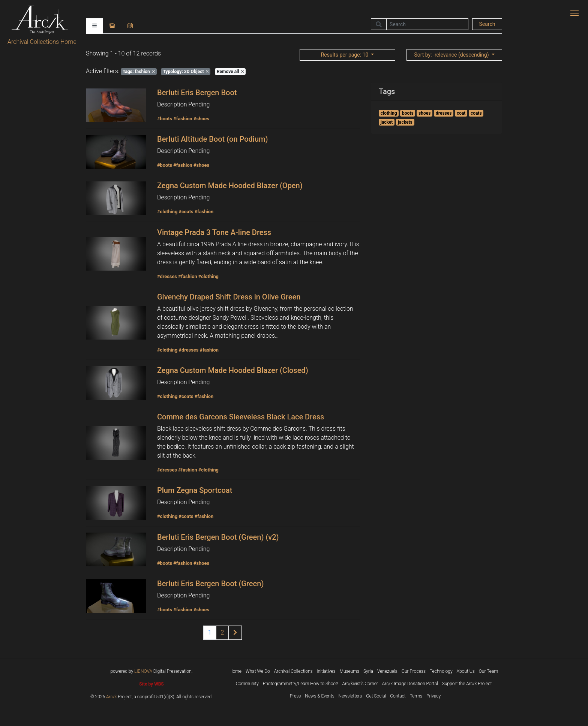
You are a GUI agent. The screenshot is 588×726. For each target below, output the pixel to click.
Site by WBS (151, 684)
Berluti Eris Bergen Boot (197, 93)
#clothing (167, 212)
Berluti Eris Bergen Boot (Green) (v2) (218, 537)
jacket (387, 122)
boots (408, 113)
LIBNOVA (143, 671)
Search (487, 24)
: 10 (345, 55)
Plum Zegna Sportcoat (195, 490)
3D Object (186, 72)
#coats (186, 212)
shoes (424, 113)
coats (476, 113)
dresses (444, 113)
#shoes (201, 119)
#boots (165, 119)
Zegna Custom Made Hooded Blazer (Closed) (233, 370)
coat (461, 113)
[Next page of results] (235, 633)
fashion (139, 72)
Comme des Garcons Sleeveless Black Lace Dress (241, 417)
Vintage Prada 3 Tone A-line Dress (214, 232)
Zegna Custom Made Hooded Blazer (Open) (230, 186)
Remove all (230, 72)
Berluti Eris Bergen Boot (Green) (210, 584)
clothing (389, 113)
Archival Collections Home (42, 42)
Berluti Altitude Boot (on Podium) (212, 139)
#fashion (183, 119)
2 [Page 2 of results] (223, 632)
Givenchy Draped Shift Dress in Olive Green (229, 297)
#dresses (167, 276)
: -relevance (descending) (452, 55)
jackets (405, 122)
